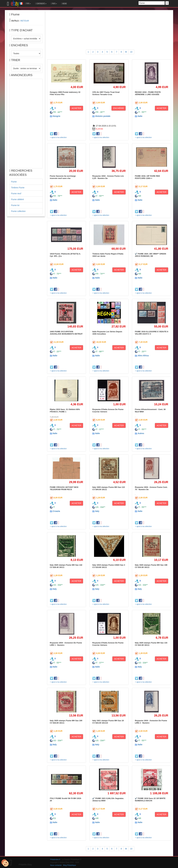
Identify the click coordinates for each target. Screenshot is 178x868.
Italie (140, 116)
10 (131, 52)
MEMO (64, 4)
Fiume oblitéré (17, 199)
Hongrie (56, 116)
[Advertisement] (26, 124)
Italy (97, 511)
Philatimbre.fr (55, 860)
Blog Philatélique (70, 865)
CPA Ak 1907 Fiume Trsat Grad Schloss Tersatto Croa (106, 93)
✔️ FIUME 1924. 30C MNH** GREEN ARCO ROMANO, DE (150, 255)
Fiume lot (15, 205)
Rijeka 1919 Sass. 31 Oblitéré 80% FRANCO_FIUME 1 (65, 411)
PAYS (54, 4)
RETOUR (25, 21)
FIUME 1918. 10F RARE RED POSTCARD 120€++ (147, 177)
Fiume (14, 182)
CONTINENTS (41, 4)
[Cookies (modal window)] (5, 863)
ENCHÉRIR (119, 108)
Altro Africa (143, 356)
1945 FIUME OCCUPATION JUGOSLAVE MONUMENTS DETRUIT (66, 333)
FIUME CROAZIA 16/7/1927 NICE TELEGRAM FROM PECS (64, 488)
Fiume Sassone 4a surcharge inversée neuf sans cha (63, 177)
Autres (141, 433)
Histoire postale (103, 116)
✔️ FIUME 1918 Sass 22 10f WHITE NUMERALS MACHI (150, 799)
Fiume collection (18, 211)
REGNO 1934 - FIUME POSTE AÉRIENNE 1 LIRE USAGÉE (148, 93)
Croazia (56, 511)
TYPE (28, 4)
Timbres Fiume (18, 188)
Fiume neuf (16, 193)
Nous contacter (56, 865)
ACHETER (76, 108)
